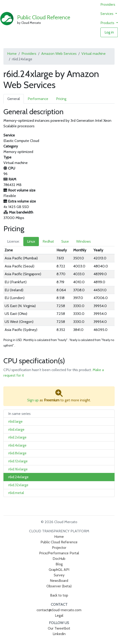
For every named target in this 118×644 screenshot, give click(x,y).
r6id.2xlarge (17, 437)
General (14, 99)
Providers (108, 4)
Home (12, 54)
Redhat (48, 241)
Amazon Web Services (59, 54)
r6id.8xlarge (17, 453)
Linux (31, 241)
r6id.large (15, 421)
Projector (59, 548)
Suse (65, 241)
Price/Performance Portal (59, 553)
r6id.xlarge (16, 429)
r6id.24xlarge (18, 477)
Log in (109, 32)
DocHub (59, 559)
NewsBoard (59, 581)
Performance (38, 99)
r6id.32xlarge (18, 485)
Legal (59, 615)
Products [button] (108, 23)
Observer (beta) (59, 586)
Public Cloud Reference (44, 17)
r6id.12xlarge (18, 461)
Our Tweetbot (59, 628)
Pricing (61, 99)
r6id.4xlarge (17, 445)
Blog (59, 564)
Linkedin (59, 634)
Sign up (33, 400)
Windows (83, 241)
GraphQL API (59, 570)
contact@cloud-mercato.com (59, 610)
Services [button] (107, 14)
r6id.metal (16, 493)
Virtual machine (94, 54)
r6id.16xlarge (18, 469)
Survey (59, 575)
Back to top (59, 595)
